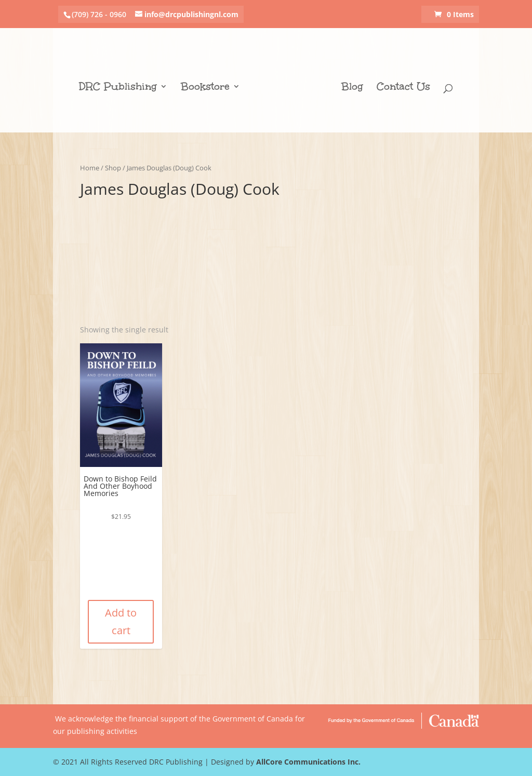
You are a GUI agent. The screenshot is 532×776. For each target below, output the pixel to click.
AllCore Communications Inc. (308, 762)
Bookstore (205, 88)
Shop (113, 168)
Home (90, 168)
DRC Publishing (118, 88)
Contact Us (403, 88)
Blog (352, 88)
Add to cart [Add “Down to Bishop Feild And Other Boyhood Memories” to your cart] (121, 621)
